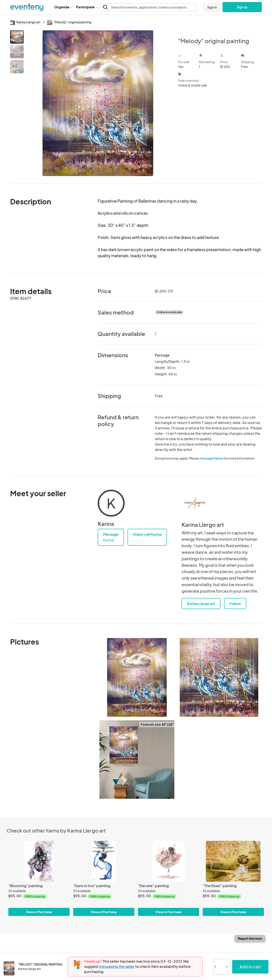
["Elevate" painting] (169, 861)
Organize (63, 7)
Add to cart (250, 967)
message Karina (211, 458)
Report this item (250, 938)
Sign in (212, 7)
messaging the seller (117, 966)
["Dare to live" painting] (104, 861)
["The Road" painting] (233, 861)
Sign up (242, 7)
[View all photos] (98, 103)
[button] (63, 7)
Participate (87, 7)
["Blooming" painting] (39, 861)
